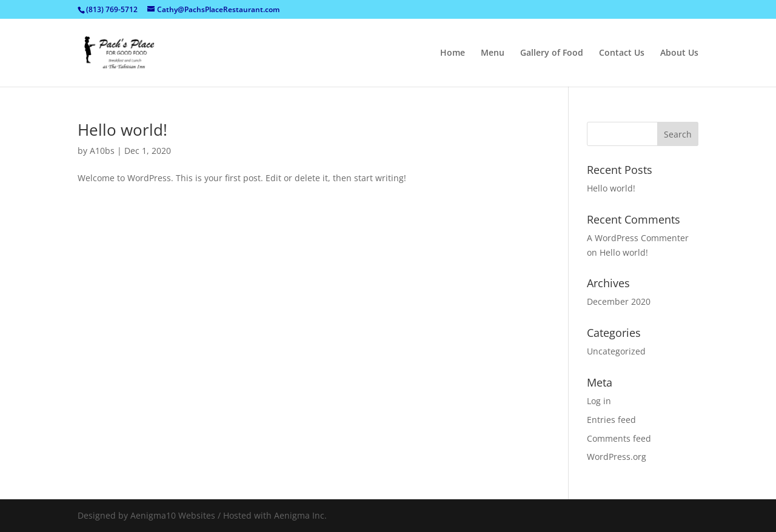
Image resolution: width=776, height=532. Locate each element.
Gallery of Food (552, 53)
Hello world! (122, 130)
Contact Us (622, 53)
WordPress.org (617, 457)
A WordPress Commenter (638, 238)
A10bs (102, 151)
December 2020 (619, 301)
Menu (493, 53)
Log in (599, 401)
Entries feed (611, 420)
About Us (679, 53)
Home (453, 53)
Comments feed (619, 438)
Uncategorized (616, 351)
